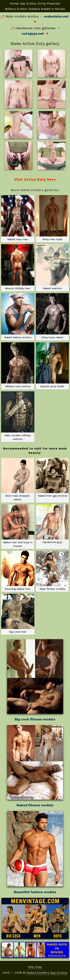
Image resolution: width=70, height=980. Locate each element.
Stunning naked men (18, 571)
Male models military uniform (18, 416)
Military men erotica (18, 365)
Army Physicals (49, 3)
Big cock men (18, 613)
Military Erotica (16, 9)
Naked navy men (18, 218)
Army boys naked (52, 316)
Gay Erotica (28, 3)
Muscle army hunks (52, 365)
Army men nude (52, 218)
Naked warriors (52, 267)
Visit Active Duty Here (35, 179)
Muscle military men (18, 267)
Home (14, 3)
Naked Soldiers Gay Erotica (47, 973)
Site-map (35, 967)
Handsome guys (52, 524)
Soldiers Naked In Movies (47, 9)
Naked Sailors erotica (18, 316)
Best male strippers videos (18, 479)
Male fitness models (52, 571)
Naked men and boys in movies (18, 526)
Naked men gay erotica (52, 478)
